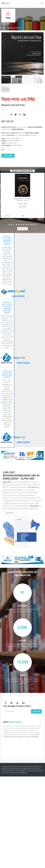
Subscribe (36, 711)
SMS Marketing (33, 487)
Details (8, 216)
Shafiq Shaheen (17, 145)
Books (3, 28)
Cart (23, 216)
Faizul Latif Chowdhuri (35, 127)
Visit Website (10, 513)
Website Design (27, 769)
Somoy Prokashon (18, 129)
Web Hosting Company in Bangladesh (17, 773)
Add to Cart (8, 156)
